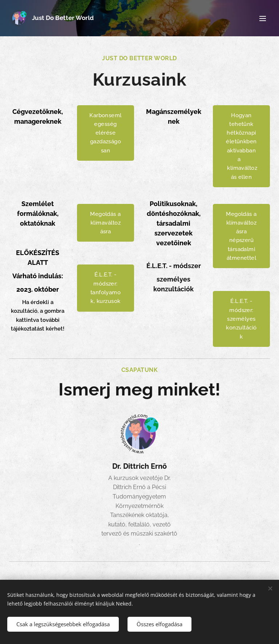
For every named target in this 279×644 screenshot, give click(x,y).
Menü (263, 19)
